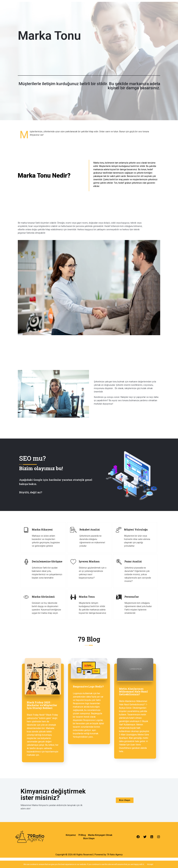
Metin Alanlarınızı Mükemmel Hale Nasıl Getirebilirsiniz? (133, 692)
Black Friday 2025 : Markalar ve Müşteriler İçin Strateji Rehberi (42, 705)
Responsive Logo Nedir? (88, 686)
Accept (150, 864)
